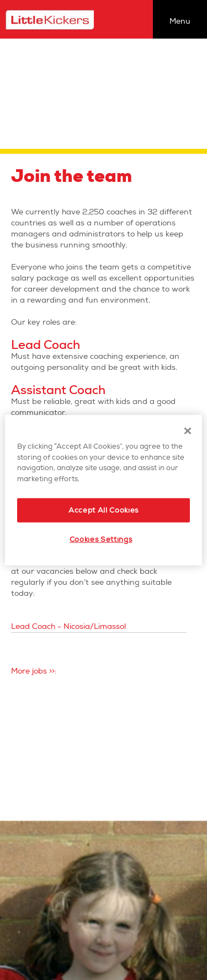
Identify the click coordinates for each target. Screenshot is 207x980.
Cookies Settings (101, 540)
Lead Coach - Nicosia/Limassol (68, 626)
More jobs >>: (34, 671)
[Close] (188, 431)
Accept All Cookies (104, 510)
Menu (180, 21)
